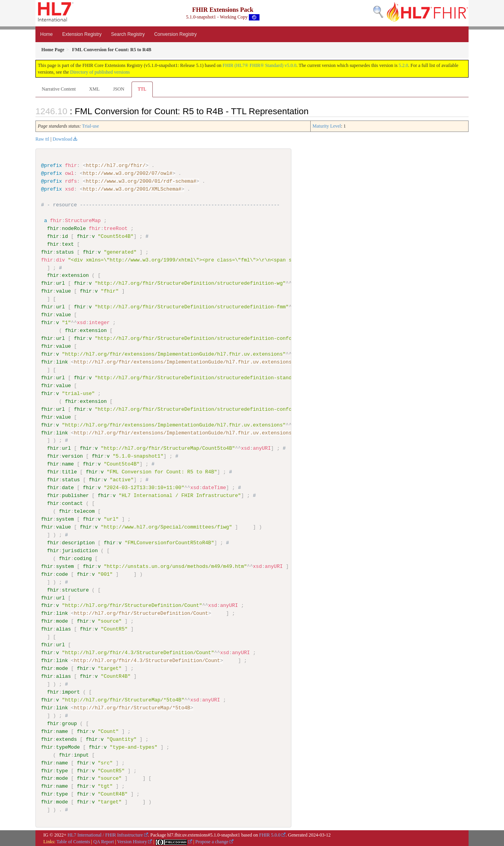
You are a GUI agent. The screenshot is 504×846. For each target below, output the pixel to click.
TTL (142, 89)
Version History (132, 841)
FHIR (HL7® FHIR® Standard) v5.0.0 (259, 65)
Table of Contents (73, 841)
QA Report (104, 841)
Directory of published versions (100, 72)
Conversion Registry (175, 34)
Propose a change (212, 841)
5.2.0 (404, 65)
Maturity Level (327, 126)
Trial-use (90, 126)
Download (62, 139)
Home (46, 34)
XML (94, 89)
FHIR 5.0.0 (270, 835)
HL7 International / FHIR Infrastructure (105, 835)
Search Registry (128, 34)
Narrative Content (59, 89)
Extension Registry (82, 34)
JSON (119, 89)
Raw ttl (42, 139)
